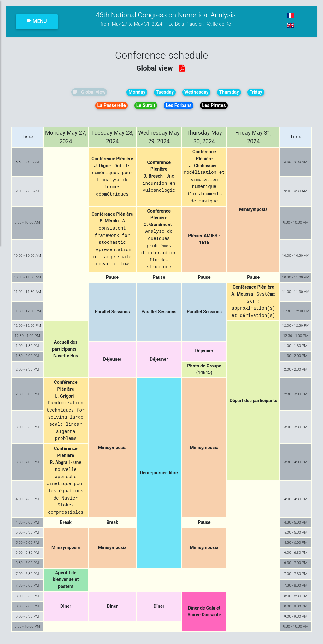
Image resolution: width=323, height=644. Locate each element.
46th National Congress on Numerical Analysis (166, 19)
